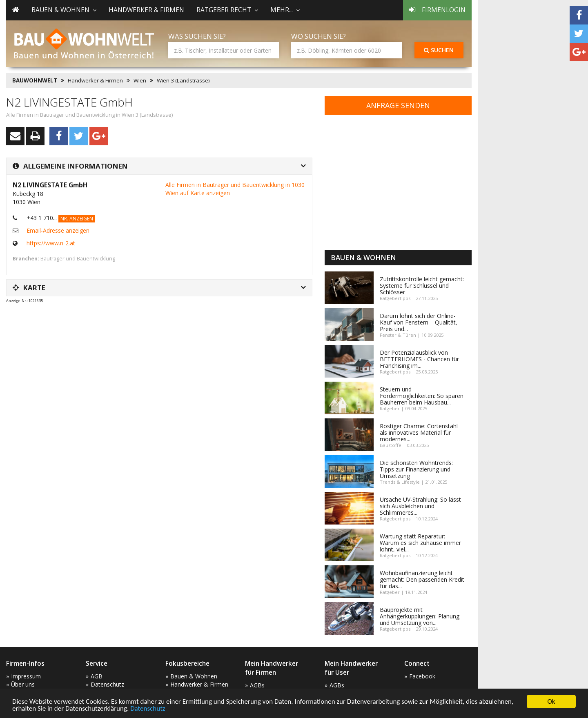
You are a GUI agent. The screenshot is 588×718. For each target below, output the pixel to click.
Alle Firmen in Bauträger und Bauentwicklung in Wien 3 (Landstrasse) (89, 115)
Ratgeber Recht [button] (227, 10)
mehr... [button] (285, 10)
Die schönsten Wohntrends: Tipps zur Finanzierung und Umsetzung (416, 469)
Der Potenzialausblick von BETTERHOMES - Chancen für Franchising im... (419, 359)
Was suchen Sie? (197, 36)
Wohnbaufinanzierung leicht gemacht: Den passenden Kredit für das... (422, 579)
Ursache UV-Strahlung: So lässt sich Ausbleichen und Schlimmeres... (420, 506)
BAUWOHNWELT (35, 80)
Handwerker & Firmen (146, 10)
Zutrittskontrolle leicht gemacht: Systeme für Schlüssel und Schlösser (422, 286)
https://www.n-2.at (51, 243)
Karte (29, 288)
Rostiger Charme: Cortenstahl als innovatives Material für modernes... (419, 432)
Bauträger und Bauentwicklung (78, 259)
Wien (140, 80)
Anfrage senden (398, 105)
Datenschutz (148, 709)
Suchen (439, 50)
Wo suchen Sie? (318, 36)
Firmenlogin (437, 10)
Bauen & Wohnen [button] (64, 10)
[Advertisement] (155, 339)
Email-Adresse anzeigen (58, 230)
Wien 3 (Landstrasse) (183, 80)
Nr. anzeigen (77, 219)
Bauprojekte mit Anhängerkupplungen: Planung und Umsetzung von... (420, 616)
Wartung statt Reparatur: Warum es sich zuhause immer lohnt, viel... (420, 543)
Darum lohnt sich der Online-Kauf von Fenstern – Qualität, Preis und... (419, 322)
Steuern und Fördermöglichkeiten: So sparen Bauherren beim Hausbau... (422, 396)
